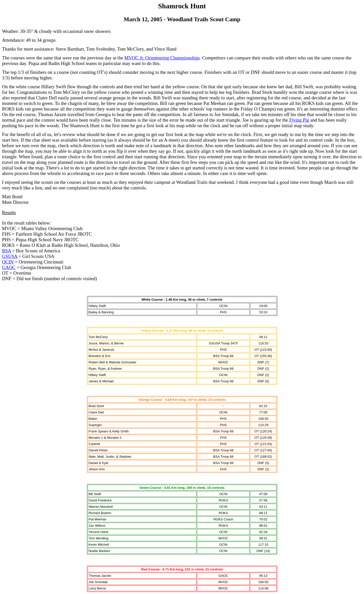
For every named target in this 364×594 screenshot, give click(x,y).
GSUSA (10, 256)
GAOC (9, 267)
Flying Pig (299, 120)
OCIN (8, 262)
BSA (6, 251)
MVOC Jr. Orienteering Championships (162, 58)
